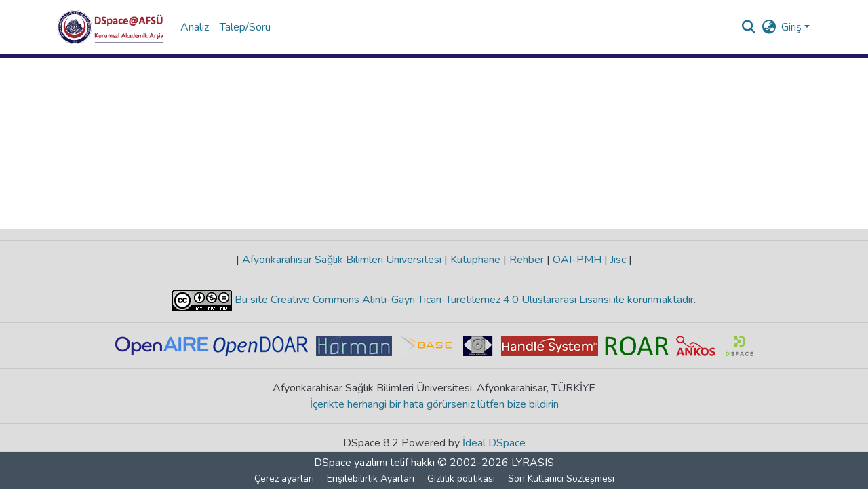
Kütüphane (475, 260)
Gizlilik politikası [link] (461, 478)
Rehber (527, 260)
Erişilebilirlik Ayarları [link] (371, 478)
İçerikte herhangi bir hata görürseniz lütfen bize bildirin (434, 404)
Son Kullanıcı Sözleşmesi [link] (561, 478)
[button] (111, 27)
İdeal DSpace (494, 443)
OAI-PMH (577, 260)
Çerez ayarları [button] (284, 478)
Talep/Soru (245, 27)
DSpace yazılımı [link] (351, 463)
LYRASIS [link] (533, 463)
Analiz (195, 27)
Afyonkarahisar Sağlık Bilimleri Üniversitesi (342, 260)
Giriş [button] (793, 27)
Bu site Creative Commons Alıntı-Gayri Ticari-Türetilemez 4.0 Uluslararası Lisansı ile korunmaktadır (463, 300)
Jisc (618, 260)
